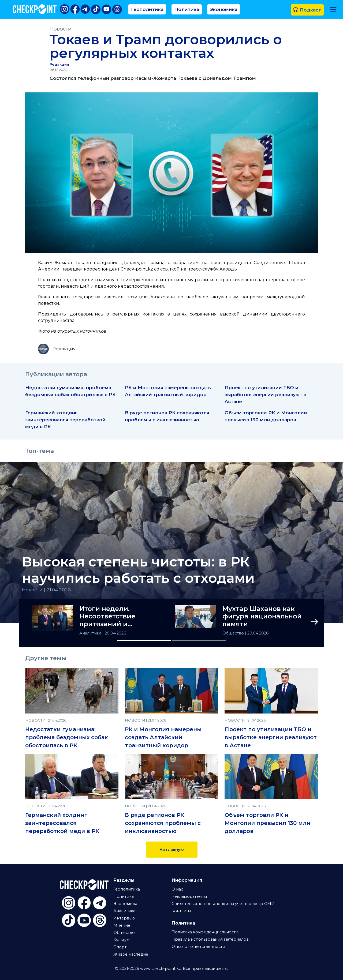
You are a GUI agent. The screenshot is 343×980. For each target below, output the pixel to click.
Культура (122, 940)
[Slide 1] (144, 641)
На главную (172, 850)
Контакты (181, 911)
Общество (234, 633)
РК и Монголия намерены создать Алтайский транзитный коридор (163, 737)
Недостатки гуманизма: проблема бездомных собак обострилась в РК (67, 737)
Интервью (124, 918)
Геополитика (147, 9)
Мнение (122, 925)
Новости (61, 29)
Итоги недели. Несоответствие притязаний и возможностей (107, 617)
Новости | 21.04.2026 (46, 590)
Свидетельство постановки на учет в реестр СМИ (223, 904)
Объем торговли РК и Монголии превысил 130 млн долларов (267, 823)
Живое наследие (131, 954)
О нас (177, 889)
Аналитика (91, 633)
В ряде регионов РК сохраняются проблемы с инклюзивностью (163, 823)
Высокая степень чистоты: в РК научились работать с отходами (138, 570)
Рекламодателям (189, 896)
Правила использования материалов (210, 939)
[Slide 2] (199, 641)
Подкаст (307, 10)
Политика (187, 9)
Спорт (120, 947)
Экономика (224, 9)
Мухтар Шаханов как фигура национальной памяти (262, 617)
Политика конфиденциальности (205, 932)
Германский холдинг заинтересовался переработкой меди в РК (65, 420)
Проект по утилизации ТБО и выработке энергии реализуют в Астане (265, 394)
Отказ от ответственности (198, 947)
